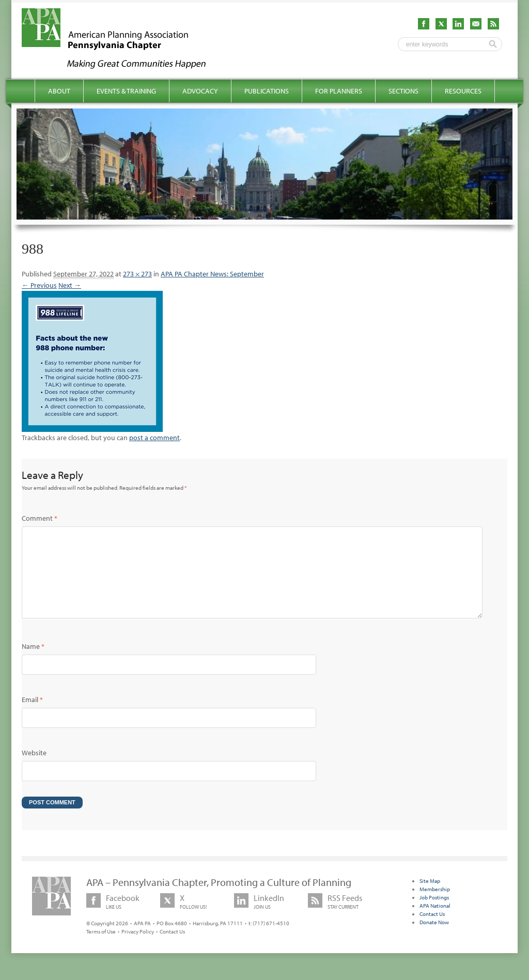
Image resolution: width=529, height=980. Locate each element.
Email (32, 716)
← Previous (39, 285)
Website (34, 769)
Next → (70, 285)
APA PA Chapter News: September (212, 274)
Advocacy (200, 91)
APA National (435, 922)
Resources (463, 91)
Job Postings (434, 914)
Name (33, 663)
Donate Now (434, 939)
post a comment (154, 438)
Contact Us (172, 948)
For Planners (339, 91)
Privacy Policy (138, 948)
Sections (403, 91)
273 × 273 (137, 274)
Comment (40, 518)
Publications (267, 91)
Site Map (430, 897)
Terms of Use (101, 948)
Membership (435, 906)
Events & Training (126, 91)
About (59, 91)
